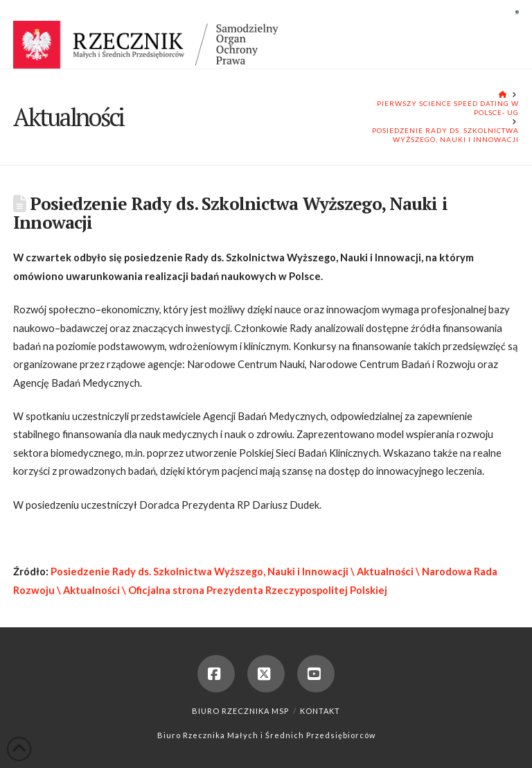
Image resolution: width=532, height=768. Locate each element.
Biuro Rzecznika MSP (240, 711)
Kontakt (320, 711)
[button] (517, 12)
